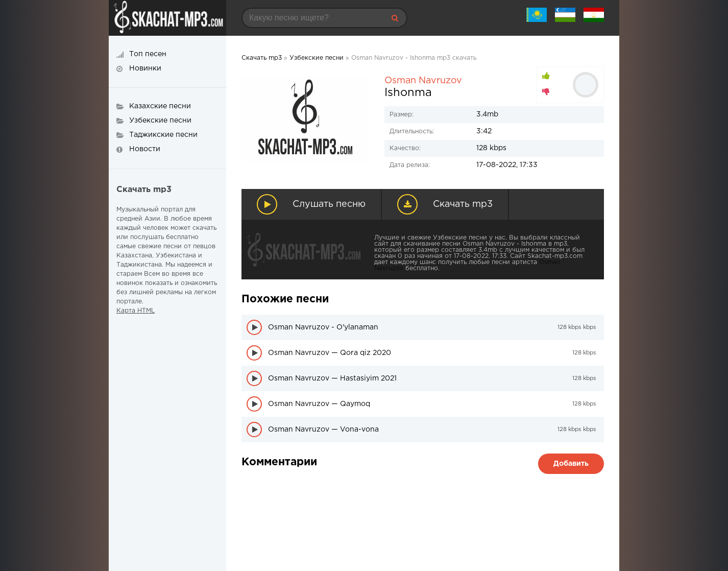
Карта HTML (136, 311)
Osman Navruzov (423, 81)
